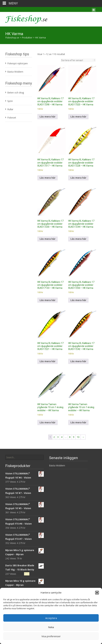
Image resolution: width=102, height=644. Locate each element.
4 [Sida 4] (62, 437)
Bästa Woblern (15, 72)
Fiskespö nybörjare (17, 63)
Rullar (10, 109)
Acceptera (51, 618)
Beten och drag (16, 93)
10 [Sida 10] (78, 437)
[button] (97, 593)
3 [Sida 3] (58, 437)
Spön (10, 101)
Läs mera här (48, 117)
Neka (51, 627)
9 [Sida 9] (74, 437)
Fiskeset (12, 118)
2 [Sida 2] (54, 437)
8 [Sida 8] (70, 437)
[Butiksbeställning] (77, 60)
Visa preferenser (51, 636)
